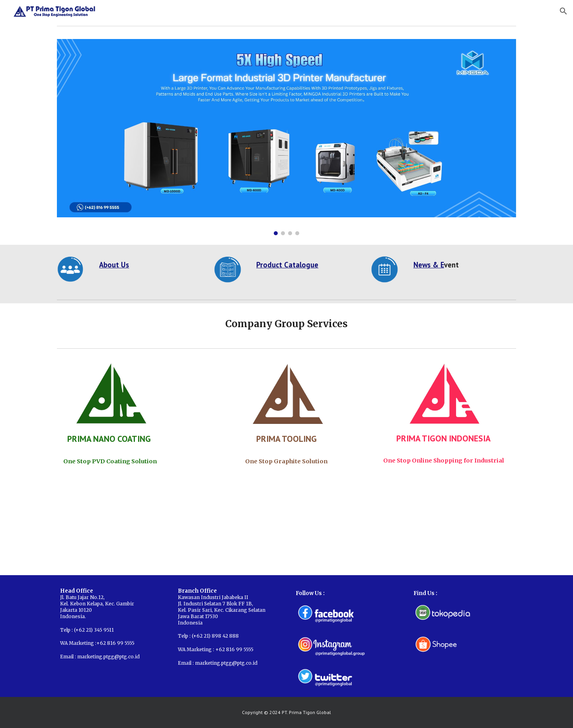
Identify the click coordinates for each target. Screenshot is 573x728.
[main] (149, 265)
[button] (563, 11)
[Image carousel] (286, 137)
